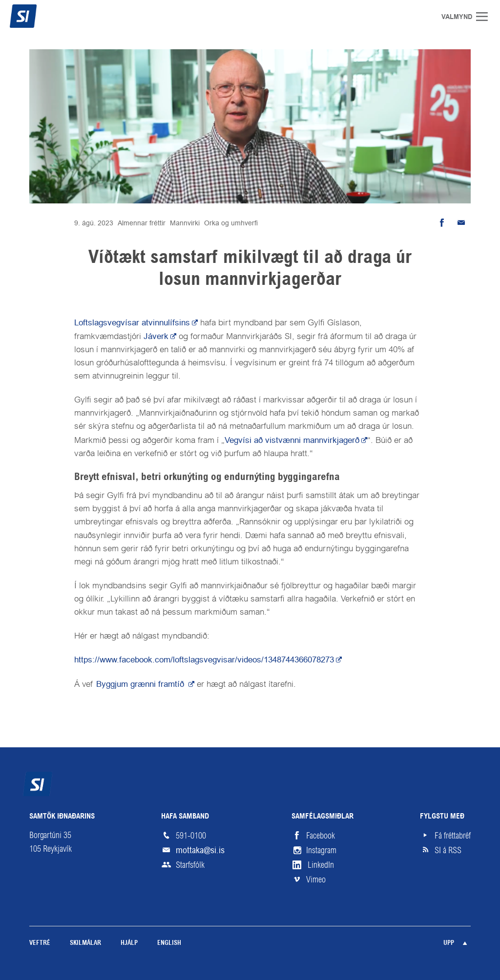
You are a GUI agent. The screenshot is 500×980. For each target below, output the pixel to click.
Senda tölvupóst (461, 223)
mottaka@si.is (200, 850)
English (169, 943)
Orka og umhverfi (231, 223)
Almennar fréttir (142, 223)
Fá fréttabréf (453, 836)
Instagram (321, 850)
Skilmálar (85, 943)
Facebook (321, 836)
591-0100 (191, 836)
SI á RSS (448, 850)
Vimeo (316, 880)
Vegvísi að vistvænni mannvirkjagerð (292, 440)
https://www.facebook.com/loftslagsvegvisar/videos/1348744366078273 (204, 660)
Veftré (40, 943)
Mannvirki (185, 223)
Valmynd (485, 17)
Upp (449, 943)
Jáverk (156, 336)
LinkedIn (321, 865)
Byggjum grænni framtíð (141, 684)
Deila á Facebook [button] (441, 223)
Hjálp (129, 943)
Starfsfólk (190, 865)
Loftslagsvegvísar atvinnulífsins (132, 322)
